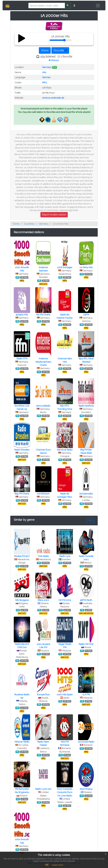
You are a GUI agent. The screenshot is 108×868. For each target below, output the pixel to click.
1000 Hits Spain (65, 695)
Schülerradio (86, 494)
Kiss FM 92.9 (86, 789)
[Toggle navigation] (98, 5)
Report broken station (54, 215)
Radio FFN (22, 359)
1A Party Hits (86, 267)
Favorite (60, 50)
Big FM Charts (22, 494)
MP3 (44, 82)
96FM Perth (86, 600)
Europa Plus (43, 695)
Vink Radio (43, 556)
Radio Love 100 (43, 789)
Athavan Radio (22, 742)
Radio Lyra (65, 556)
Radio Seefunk (86, 406)
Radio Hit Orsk (86, 644)
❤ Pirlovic (54, 60)
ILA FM (86, 695)
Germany (47, 67)
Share (45, 50)
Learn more (57, 865)
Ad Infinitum (43, 494)
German (46, 77)
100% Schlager (65, 267)
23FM (86, 315)
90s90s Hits (22, 315)
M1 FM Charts (43, 315)
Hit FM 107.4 (65, 600)
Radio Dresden (22, 450)
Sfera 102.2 (43, 600)
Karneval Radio (65, 450)
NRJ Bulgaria (22, 600)
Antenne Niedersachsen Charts (43, 362)
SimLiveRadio (43, 406)
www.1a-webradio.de (53, 98)
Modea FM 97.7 (22, 556)
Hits (44, 72)
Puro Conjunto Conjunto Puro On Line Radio (65, 792)
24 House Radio (86, 742)
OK (47, 865)
